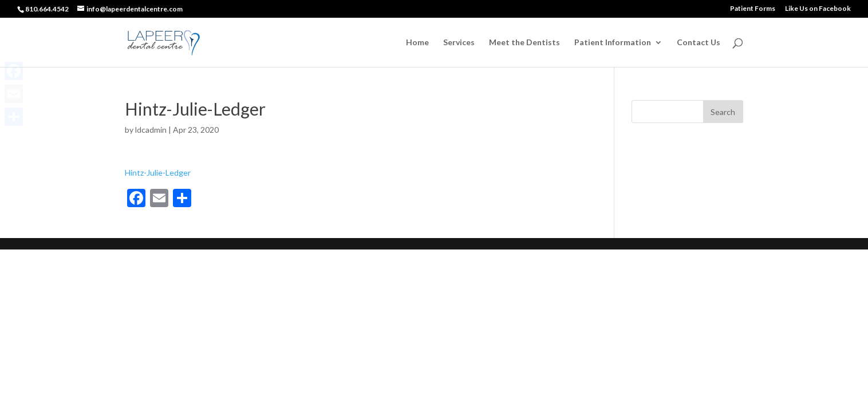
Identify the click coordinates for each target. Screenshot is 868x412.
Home (417, 43)
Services (459, 43)
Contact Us (699, 43)
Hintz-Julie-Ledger (158, 173)
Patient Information (613, 43)
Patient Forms (753, 9)
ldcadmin (151, 130)
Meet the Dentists (524, 43)
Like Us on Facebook (818, 9)
